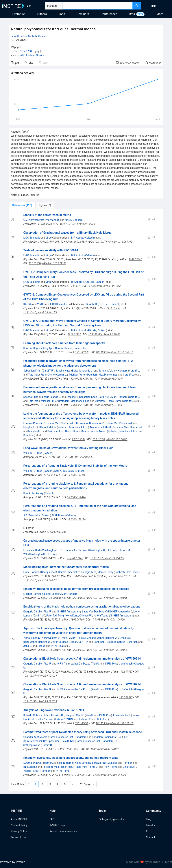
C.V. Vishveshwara (34, 220)
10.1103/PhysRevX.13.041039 (40, 312)
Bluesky (150, 825)
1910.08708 (77, 775)
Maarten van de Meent (94, 431)
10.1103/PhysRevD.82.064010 (102, 749)
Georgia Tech (49, 572)
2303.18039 (78, 439)
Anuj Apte (48, 348)
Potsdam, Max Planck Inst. (102, 375)
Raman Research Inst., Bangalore (68, 737)
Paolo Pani (81, 767)
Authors (42, 14)
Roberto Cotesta (33, 715)
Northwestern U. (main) (55, 638)
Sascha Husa (63, 371)
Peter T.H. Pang (55, 616)
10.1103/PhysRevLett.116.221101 (47, 263)
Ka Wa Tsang (101, 616)
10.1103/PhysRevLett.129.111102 (115, 723)
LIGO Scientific (32, 238)
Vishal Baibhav (32, 638)
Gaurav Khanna (64, 348)
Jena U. (28, 646)
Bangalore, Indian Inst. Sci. (107, 737)
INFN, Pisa (57, 646)
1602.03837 (80, 242)
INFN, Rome (66, 763)
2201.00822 (82, 723)
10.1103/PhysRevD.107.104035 (110, 598)
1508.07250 (76, 405)
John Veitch (126, 664)
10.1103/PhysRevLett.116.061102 (113, 242)
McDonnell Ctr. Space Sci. (45, 741)
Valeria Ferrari (31, 771)
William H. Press (33, 453)
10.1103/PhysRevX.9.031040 (104, 334)
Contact (150, 837)
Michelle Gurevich (38, 36)
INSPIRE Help (57, 825)
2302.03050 (78, 650)
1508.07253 (76, 379)
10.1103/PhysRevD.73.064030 (107, 558)
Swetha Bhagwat (33, 763)
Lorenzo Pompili (33, 423)
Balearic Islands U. (83, 371)
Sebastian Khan (32, 371)
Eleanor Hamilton (33, 594)
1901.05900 (82, 352)
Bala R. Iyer (68, 741)
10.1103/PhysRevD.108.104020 (110, 650)
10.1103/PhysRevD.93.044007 (107, 379)
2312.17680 (26, 51)
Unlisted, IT (129, 767)
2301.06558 (78, 598)
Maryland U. (53, 220)
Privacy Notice (19, 831)
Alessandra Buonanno (88, 423)
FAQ (52, 819)
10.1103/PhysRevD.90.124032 (40, 580)
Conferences (109, 14)
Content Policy (19, 825)
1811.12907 (74, 334)
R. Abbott (76, 282)
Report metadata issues (63, 831)
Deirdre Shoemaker (69, 572)
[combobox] (98, 6)
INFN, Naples (110, 763)
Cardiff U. (48, 371)
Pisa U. (47, 612)
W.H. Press (58, 515)
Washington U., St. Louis (56, 550)
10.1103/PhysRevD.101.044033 (109, 775)
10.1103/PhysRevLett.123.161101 (115, 352)
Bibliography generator (111, 819)
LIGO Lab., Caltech (94, 282)
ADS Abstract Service (32, 55)
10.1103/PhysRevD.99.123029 (40, 676)
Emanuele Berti (32, 550)
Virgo (49, 238)
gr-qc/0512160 (75, 558)
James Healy (106, 572)
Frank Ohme (48, 375)
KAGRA (28, 304)
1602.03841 (135, 259)
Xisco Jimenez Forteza (88, 763)
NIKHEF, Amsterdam (69, 612)
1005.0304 (72, 749)
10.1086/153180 (76, 519)
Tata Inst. (104, 371)
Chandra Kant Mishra (35, 737)
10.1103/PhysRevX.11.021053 (104, 286)
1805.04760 (77, 620)
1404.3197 (124, 576)
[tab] (22, 205)
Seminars (83, 14)
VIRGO (41, 304)
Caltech (89, 238)
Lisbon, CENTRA (79, 642)
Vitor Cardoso (80, 550)
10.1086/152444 (76, 497)
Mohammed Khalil (100, 427)
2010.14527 (73, 286)
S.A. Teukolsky (32, 515)
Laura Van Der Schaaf (94, 612)
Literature (19, 14)
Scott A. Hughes (33, 348)
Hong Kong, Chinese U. (79, 616)
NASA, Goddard (74, 220)
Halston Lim (80, 348)
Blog (149, 819)
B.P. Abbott (77, 238)
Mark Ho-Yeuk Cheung (83, 638)
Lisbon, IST (85, 719)
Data (132, 14)
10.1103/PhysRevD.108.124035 (110, 439)
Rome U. (49, 763)
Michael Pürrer (77, 375)
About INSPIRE (19, 819)
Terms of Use (19, 837)
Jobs (62, 14)
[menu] (157, 6)
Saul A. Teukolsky (64, 471)
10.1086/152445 (76, 475)
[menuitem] (154, 6)
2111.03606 (113, 308)
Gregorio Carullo (33, 612)
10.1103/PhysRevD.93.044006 (107, 405)
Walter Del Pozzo (81, 664)
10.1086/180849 (84, 457)
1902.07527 (126, 672)
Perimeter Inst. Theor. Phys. (63, 431)
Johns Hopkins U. (107, 638)
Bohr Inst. (29, 435)
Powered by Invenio (13, 862)
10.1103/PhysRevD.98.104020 (108, 620)
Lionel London (19, 36)
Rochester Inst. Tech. (127, 572)
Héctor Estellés (48, 427)
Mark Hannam (119, 371)
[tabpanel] (86, 500)
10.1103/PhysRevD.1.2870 (80, 224)
